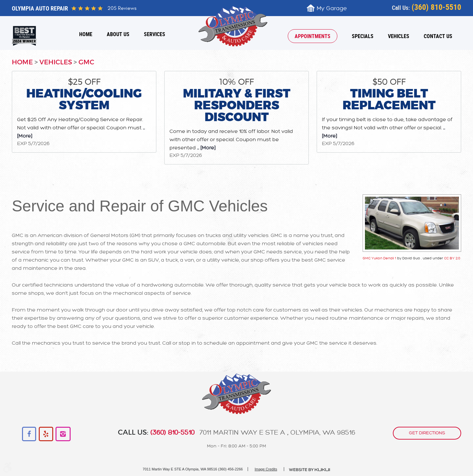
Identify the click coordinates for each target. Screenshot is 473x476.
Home (86, 34)
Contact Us (438, 36)
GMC (86, 62)
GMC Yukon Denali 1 (379, 258)
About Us (118, 34)
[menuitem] (86, 34)
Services (155, 34)
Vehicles (399, 36)
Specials (363, 36)
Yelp (46, 434)
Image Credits (266, 469)
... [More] (206, 148)
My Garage (332, 8)
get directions (427, 433)
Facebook (29, 434)
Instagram (63, 434)
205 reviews (122, 8)
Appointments (313, 36)
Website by (310, 470)
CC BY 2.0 (452, 258)
